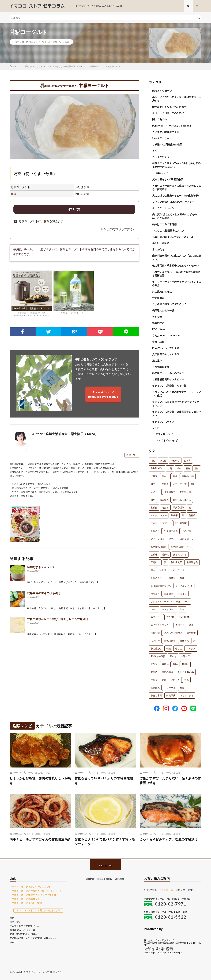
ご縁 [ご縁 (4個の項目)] (170, 468)
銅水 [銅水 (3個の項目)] (197, 468)
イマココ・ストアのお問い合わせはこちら (38, 910)
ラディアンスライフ (163, 422)
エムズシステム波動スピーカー (25, 926)
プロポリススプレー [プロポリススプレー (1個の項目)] (161, 523)
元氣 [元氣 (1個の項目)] (164, 680)
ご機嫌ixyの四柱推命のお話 (167, 144)
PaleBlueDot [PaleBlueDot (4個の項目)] (157, 468)
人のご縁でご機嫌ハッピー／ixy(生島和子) (176, 196)
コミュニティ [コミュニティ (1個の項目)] (187, 695)
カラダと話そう (161, 157)
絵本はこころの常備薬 (164, 224)
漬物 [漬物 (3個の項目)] (188, 468)
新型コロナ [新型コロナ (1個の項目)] (156, 617)
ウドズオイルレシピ (167, 440)
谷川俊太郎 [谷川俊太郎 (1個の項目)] (176, 562)
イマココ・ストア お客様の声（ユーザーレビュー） (36, 891)
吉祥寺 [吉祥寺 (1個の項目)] (172, 578)
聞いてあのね (160, 119)
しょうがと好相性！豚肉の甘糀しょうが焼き (40, 780)
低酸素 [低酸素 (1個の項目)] (154, 664)
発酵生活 (38, 773)
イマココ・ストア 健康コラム (46, 972)
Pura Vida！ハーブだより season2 (172, 126)
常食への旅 (158, 342)
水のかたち (158, 249)
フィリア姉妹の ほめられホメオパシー (173, 202)
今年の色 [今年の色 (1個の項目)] (155, 531)
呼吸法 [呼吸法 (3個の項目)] (154, 476)
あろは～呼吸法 (161, 243)
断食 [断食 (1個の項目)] (182, 688)
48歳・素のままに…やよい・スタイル (173, 237)
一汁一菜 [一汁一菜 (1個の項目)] (185, 656)
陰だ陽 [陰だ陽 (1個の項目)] (163, 570)
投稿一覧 (131, 455)
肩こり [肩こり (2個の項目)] (154, 484)
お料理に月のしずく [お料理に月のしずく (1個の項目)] (181, 547)
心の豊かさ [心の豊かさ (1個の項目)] (156, 648)
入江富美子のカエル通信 (166, 354)
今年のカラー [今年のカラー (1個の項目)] (157, 578)
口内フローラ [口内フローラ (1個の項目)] (187, 539)
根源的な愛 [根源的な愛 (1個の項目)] (192, 562)
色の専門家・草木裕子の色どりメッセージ (175, 265)
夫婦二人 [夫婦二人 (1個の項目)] (180, 625)
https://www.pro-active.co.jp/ (166, 952)
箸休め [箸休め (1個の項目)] (154, 672)
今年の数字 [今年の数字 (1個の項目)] (170, 492)
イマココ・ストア (168, 890)
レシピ (48, 42)
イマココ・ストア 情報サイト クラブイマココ (33, 895)
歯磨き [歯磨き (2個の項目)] (165, 484)
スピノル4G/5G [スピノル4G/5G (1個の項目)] (186, 672)
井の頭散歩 (158, 298)
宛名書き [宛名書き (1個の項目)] (155, 594)
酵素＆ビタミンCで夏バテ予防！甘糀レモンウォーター (105, 842)
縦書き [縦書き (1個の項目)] (165, 507)
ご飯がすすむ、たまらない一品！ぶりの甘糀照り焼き (170, 780)
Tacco (61, 42)
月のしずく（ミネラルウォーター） (74, 292)
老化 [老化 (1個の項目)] (191, 625)
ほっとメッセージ (162, 91)
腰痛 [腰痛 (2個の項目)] (175, 476)
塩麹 (67, 42)
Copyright (120, 879)
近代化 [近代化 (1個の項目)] (165, 554)
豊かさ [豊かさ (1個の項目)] (173, 656)
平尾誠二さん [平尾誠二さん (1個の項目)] (171, 531)
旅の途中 (157, 361)
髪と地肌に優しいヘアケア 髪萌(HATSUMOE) (33, 938)
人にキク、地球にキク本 (166, 132)
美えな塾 (157, 317)
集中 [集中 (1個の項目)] (153, 570)
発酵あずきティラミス (41, 567)
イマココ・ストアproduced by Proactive (103, 394)
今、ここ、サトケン (163, 208)
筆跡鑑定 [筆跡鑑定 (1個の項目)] (169, 594)
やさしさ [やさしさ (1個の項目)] (175, 680)
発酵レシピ (35, 42)
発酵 (55, 42)
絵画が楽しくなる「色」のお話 (169, 107)
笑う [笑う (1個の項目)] (182, 609)
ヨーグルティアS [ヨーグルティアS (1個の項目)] (184, 586)
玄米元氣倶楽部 (161, 367)
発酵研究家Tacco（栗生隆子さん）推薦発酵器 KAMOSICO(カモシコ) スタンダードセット (32, 293)
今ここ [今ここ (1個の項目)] (179, 648)
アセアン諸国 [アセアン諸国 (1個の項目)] (157, 539)
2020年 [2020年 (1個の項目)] (170, 617)
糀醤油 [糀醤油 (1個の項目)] (165, 664)
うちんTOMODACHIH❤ (166, 335)
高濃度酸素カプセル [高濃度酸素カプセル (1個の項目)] (161, 586)
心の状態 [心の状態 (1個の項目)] (187, 531)
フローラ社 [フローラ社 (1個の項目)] (170, 688)
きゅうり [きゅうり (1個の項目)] (182, 594)
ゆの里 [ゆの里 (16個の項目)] (163, 461)
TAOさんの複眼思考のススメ (168, 231)
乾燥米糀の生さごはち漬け (44, 593)
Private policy (105, 879)
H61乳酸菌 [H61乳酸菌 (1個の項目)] (181, 523)
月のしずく (15, 922)
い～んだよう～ (161, 138)
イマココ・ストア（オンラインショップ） (31, 887)
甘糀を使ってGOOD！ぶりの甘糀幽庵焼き (104, 780)
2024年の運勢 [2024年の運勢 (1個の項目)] (158, 656)
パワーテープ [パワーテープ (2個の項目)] (180, 484)
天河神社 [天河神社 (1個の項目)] (155, 562)
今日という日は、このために (168, 113)
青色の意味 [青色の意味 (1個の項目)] (170, 641)
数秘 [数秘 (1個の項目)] (175, 664)
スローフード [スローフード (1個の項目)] (178, 570)
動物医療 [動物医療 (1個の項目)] (155, 688)
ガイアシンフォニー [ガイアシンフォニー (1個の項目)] (161, 625)
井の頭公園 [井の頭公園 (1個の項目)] (185, 492)
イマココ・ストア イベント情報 (26, 903)
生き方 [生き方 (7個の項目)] (188, 461)
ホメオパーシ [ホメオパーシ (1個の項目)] (169, 609)
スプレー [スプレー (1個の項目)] (155, 641)
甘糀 (13, 194)
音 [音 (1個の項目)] (165, 562)
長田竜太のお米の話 (163, 310)
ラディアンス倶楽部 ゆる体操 (169, 386)
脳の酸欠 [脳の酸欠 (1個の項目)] (164, 500)
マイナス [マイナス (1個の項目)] (191, 648)
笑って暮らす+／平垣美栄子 (168, 179)
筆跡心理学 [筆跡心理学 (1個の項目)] (179, 507)
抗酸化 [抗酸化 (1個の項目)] (154, 554)
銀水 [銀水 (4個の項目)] (179, 468)
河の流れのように (162, 292)
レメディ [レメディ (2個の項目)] (155, 492)
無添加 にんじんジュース (22, 930)
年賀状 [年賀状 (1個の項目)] (185, 664)
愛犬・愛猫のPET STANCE (23, 934)
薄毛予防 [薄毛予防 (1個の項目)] (171, 695)
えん (155, 151)
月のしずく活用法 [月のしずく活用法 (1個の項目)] (173, 633)
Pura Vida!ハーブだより (166, 348)
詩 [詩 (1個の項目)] (194, 641)
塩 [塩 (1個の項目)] (183, 515)
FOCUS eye (159, 329)
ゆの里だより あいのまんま (168, 373)
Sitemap (90, 879)
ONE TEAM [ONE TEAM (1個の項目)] (184, 617)
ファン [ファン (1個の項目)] (172, 539)
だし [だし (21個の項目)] (153, 461)
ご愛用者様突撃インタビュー (168, 379)
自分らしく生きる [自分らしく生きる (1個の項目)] (182, 500)
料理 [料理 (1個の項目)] (182, 578)
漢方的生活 (158, 323)
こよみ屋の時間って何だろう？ (169, 304)
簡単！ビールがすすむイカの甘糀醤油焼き (40, 839)
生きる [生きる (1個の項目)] (154, 680)
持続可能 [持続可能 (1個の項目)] (155, 633)
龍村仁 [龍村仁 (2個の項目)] (165, 476)
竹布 (12, 918)
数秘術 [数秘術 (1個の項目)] (174, 515)
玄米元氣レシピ (164, 434)
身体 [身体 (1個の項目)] (186, 680)
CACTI (13, 942)
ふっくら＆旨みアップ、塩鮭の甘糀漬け (169, 839)
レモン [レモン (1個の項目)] (154, 609)
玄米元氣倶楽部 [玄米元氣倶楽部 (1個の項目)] (159, 547)
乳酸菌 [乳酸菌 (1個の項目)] (154, 507)
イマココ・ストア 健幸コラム (25, 899)
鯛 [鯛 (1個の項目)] (190, 507)
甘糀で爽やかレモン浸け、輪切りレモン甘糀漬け (58, 619)
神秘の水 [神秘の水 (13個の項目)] (175, 461)
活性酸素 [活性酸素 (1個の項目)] (191, 633)
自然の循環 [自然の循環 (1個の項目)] (167, 672)
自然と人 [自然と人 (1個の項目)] (184, 641)
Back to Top (106, 865)
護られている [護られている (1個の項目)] (180, 554)
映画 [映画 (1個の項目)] (169, 648)
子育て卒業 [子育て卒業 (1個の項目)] (156, 695)
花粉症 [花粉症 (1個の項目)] (192, 515)
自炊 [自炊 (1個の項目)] (153, 500)
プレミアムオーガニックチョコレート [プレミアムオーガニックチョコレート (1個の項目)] (170, 601)
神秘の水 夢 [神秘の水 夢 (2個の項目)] (188, 476)
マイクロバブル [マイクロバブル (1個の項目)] (159, 515)
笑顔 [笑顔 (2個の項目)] (193, 484)
